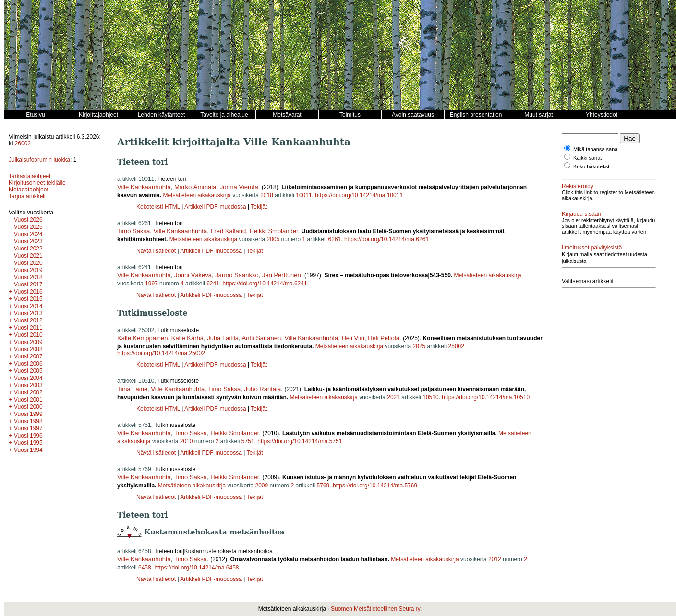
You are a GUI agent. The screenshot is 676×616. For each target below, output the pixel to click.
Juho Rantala (263, 389)
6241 (213, 284)
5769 (323, 486)
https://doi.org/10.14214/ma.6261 (386, 239)
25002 (456, 346)
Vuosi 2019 (28, 270)
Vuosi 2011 (28, 328)
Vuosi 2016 (28, 292)
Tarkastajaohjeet (30, 176)
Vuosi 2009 (28, 342)
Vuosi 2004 (28, 378)
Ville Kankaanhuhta (144, 187)
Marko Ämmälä (195, 187)
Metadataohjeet (29, 190)
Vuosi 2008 (28, 349)
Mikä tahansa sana (595, 149)
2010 (187, 441)
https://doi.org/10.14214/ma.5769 (375, 486)
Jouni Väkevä (193, 275)
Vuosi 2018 (28, 277)
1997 (151, 284)
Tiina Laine (132, 389)
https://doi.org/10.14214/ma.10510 (486, 397)
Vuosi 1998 (28, 421)
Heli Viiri (353, 338)
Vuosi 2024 (28, 234)
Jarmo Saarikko (237, 275)
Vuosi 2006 (28, 364)
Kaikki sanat (587, 158)
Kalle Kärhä (187, 338)
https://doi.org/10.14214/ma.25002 (161, 353)
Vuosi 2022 (28, 249)
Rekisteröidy (578, 186)
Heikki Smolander (273, 231)
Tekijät (259, 207)
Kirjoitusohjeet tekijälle (37, 183)
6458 (145, 568)
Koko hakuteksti (592, 166)
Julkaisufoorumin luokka (39, 160)
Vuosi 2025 (28, 227)
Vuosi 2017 (28, 284)
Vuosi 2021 (28, 256)
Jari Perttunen (282, 275)
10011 (304, 195)
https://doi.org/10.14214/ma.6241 (265, 284)
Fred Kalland (228, 231)
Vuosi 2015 (28, 299)
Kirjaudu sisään (581, 214)
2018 (267, 195)
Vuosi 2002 (28, 392)
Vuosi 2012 (28, 320)
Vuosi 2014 (28, 306)
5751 (248, 441)
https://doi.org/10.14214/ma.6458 (196, 568)
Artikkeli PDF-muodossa (215, 207)
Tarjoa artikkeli (27, 196)
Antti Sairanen (262, 338)
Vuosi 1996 (28, 436)
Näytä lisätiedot (157, 251)
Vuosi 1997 (28, 428)
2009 (262, 486)
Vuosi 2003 (28, 385)
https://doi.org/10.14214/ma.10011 (359, 195)
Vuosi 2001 (28, 400)
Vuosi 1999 (28, 414)
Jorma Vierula (239, 187)
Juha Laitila (223, 338)
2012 (495, 559)
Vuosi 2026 (28, 220)
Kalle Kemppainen (143, 338)
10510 (430, 397)
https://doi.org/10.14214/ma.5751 (300, 441)
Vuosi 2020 (28, 263)
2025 (419, 346)
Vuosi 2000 (28, 407)
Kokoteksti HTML (159, 207)
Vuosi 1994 (28, 450)
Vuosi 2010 (28, 335)
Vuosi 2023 (28, 241)
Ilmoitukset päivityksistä (592, 248)
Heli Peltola (384, 338)
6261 (335, 239)
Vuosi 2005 (28, 371)
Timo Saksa (133, 231)
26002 (23, 143)
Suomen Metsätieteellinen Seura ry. (376, 609)
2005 (273, 239)
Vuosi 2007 (28, 356)
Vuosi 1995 (28, 443)
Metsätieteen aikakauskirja (197, 195)
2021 (393, 397)
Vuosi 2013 (28, 313)
